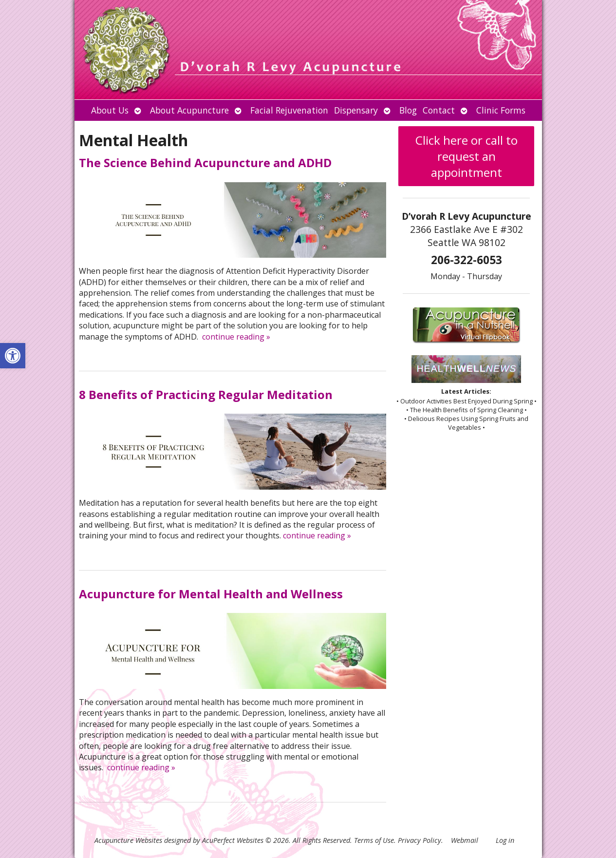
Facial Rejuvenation (289, 110)
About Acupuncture (189, 110)
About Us (110, 110)
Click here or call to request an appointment (467, 156)
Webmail (465, 840)
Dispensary (356, 110)
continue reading (236, 337)
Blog (408, 110)
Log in (505, 840)
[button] (13, 356)
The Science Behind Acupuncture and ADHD (205, 162)
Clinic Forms (501, 110)
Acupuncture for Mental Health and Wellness (211, 594)
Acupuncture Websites (128, 840)
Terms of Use (374, 840)
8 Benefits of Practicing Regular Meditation (206, 394)
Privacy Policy (420, 840)
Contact (439, 110)
